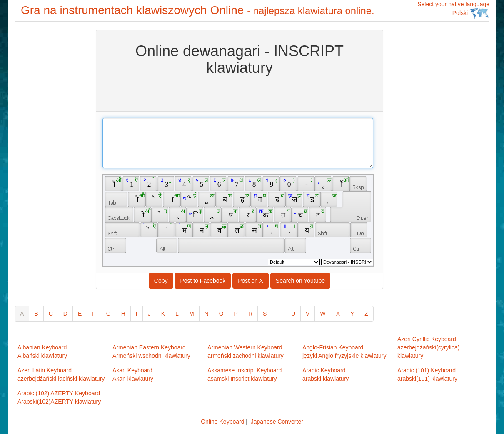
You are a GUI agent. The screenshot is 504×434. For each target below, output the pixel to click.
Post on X (251, 281)
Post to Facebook (203, 281)
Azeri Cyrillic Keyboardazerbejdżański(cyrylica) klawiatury (428, 347)
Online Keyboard (222, 422)
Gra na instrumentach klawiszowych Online (198, 10)
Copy (161, 281)
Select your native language (453, 10)
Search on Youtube (300, 281)
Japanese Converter (277, 422)
